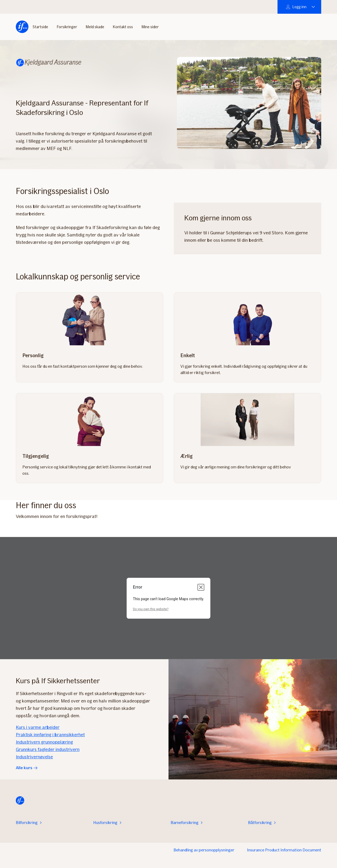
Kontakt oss (123, 26)
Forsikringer (67, 26)
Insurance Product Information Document (284, 850)
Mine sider (150, 26)
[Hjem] (22, 26)
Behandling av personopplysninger (204, 850)
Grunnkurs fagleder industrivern (48, 749)
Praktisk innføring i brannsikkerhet (50, 735)
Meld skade (95, 26)
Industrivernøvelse (34, 757)
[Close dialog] (201, 587)
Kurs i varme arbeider (38, 727)
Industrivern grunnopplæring (44, 742)
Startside (40, 26)
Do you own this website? (151, 609)
